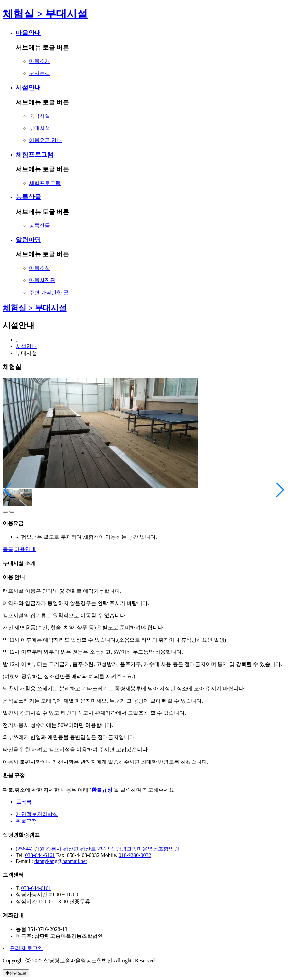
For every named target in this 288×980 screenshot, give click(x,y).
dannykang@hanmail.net (61, 861)
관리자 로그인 (26, 948)
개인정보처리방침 (37, 814)
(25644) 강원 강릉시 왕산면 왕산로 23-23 (63, 849)
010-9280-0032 (135, 855)
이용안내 (25, 549)
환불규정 (26, 821)
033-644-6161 (40, 855)
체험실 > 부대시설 (35, 308)
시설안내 (26, 346)
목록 (8, 549)
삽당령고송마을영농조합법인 (145, 849)
